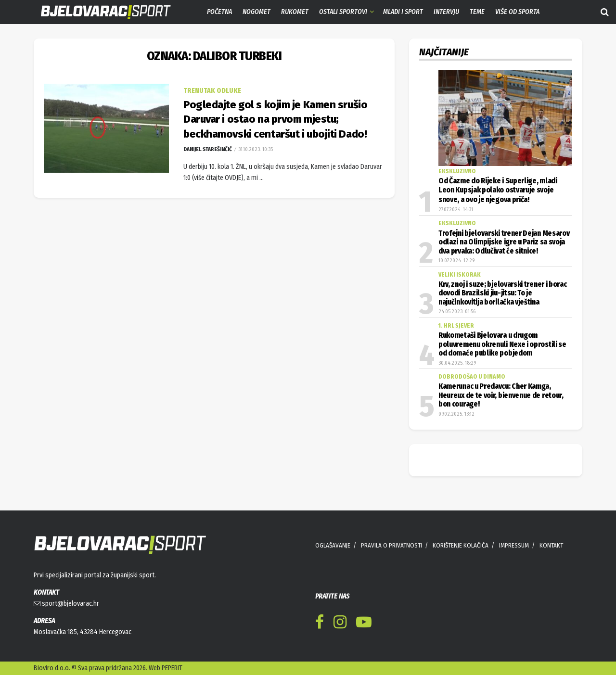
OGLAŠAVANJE (333, 545)
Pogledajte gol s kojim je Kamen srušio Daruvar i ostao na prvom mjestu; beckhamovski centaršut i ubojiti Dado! (275, 120)
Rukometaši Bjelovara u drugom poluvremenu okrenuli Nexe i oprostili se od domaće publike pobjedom (502, 344)
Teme (477, 12)
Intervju (446, 12)
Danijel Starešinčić (208, 149)
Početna (219, 12)
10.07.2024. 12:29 (456, 261)
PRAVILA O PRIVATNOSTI (391, 545)
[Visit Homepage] (99, 12)
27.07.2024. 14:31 (456, 210)
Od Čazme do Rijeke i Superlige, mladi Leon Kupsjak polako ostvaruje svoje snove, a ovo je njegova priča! (498, 190)
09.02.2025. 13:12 (456, 414)
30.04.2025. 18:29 (457, 363)
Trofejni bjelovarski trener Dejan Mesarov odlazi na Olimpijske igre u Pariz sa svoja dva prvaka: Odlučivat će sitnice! (504, 242)
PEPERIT (172, 668)
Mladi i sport (403, 12)
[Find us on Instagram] (340, 624)
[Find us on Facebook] (320, 624)
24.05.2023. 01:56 (457, 312)
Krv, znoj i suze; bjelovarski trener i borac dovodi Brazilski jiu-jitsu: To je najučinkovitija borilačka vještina (502, 293)
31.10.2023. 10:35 (255, 149)
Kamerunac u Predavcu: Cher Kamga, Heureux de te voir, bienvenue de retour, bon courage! (501, 395)
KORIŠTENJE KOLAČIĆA (461, 545)
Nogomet (257, 12)
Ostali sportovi (343, 12)
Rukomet (295, 12)
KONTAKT (551, 545)
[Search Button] (605, 12)
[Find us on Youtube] (364, 624)
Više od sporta (517, 12)
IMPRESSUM (514, 545)
